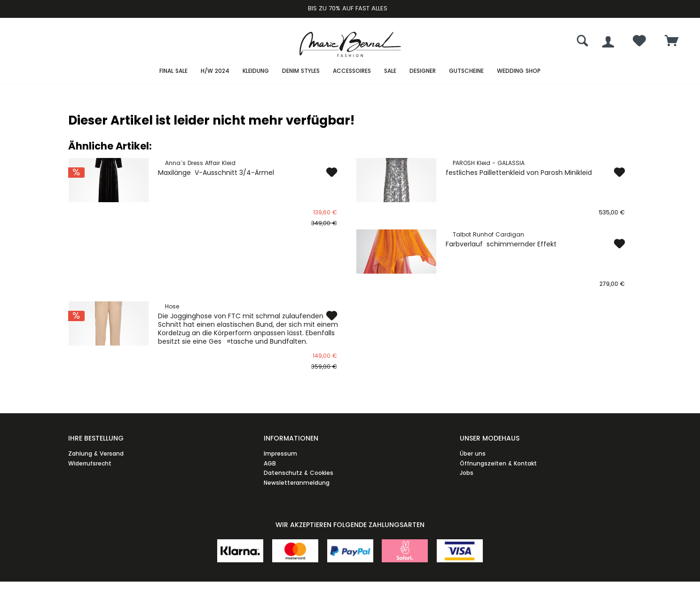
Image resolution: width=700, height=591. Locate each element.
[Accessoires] (352, 71)
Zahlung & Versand (96, 453)
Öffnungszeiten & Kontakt (498, 463)
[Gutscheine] (466, 71)
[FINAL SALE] (173, 71)
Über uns (473, 453)
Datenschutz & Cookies (299, 473)
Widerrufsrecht (90, 463)
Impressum (280, 453)
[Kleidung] (256, 71)
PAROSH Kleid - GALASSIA (489, 163)
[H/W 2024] (215, 71)
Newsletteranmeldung (297, 483)
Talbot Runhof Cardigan (488, 234)
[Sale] (390, 71)
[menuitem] (672, 42)
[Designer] (423, 71)
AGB (270, 463)
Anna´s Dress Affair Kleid (200, 163)
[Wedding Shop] (519, 71)
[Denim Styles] (301, 71)
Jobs (467, 473)
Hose (172, 306)
